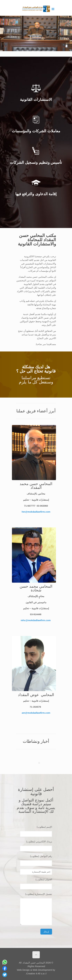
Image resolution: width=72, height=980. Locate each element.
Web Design (23, 970)
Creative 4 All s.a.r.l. (36, 973)
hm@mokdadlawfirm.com (36, 512)
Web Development (42, 970)
